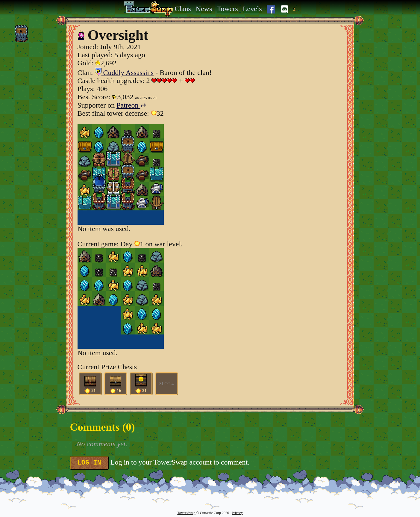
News (204, 9)
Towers (228, 9)
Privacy (237, 513)
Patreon (131, 105)
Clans (183, 9)
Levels (252, 9)
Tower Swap (186, 513)
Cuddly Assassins (124, 73)
